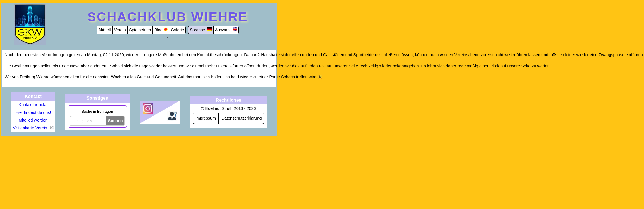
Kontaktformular (33, 105)
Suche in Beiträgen (97, 111)
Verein (120, 30)
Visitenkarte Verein (30, 128)
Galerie (177, 30)
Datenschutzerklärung (242, 118)
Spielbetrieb (140, 30)
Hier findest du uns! (33, 112)
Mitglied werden (33, 120)
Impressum (206, 118)
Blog (158, 30)
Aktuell (104, 30)
